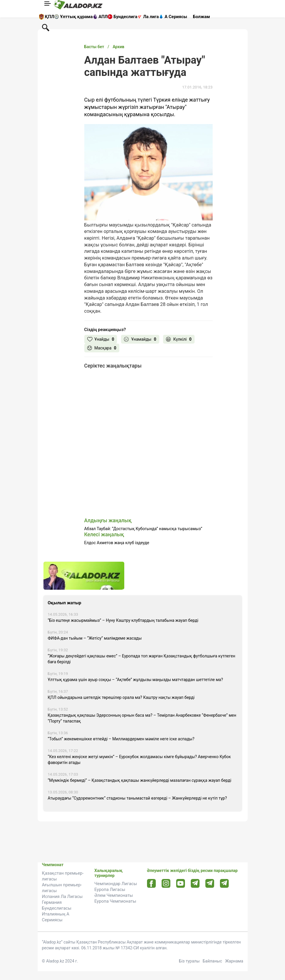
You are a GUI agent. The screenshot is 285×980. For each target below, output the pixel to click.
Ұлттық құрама (76, 17)
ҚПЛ (50, 17)
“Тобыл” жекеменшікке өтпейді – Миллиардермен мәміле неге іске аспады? (121, 739)
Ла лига (151, 17)
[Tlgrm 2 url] (224, 883)
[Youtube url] (180, 884)
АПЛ (103, 17)
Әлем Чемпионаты (114, 895)
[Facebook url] (151, 884)
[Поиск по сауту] (46, 27)
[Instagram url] (166, 884)
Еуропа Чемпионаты (115, 901)
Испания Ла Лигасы (62, 897)
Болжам (201, 17)
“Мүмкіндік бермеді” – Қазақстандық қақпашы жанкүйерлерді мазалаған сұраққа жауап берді (140, 780)
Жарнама (234, 961)
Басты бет (94, 47)
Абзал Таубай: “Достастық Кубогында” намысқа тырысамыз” (143, 529)
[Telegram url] (195, 883)
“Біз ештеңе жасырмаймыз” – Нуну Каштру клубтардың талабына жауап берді (123, 620)
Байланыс (213, 961)
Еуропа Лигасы (110, 890)
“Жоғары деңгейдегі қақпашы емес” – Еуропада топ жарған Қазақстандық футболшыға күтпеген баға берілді (142, 659)
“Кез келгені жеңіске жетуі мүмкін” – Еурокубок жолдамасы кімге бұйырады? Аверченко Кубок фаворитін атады (139, 760)
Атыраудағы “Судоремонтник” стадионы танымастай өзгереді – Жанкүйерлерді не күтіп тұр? (137, 798)
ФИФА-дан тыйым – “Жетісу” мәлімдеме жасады (95, 638)
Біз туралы (189, 961)
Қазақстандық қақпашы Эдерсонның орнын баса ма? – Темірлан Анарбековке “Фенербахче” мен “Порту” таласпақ (142, 718)
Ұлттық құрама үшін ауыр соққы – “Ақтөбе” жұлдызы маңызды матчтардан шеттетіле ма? (135, 680)
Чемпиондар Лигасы (116, 884)
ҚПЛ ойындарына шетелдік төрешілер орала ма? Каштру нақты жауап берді (121, 697)
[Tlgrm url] (210, 883)
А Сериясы (176, 17)
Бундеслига (125, 17)
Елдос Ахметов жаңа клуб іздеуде (117, 543)
